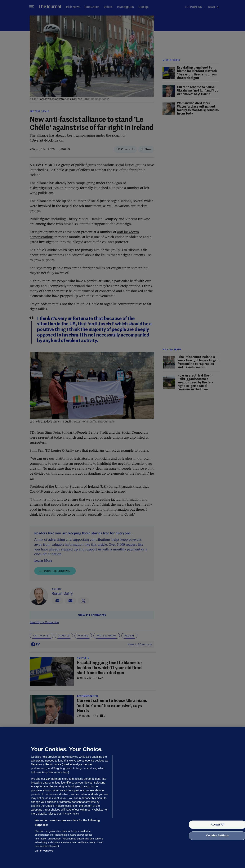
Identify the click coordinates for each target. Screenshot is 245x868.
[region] (122, 797)
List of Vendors (44, 851)
